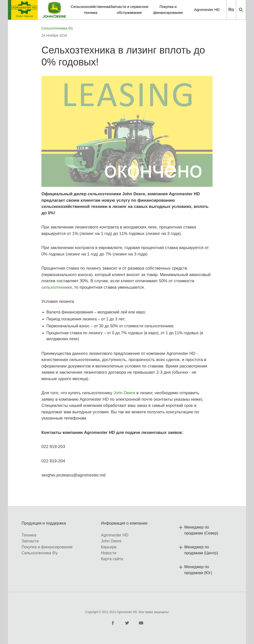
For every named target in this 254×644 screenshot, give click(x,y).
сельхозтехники (57, 287)
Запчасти (30, 541)
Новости (109, 553)
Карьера (109, 547)
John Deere (124, 393)
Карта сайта (112, 559)
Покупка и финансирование (47, 547)
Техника (29, 535)
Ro (231, 10)
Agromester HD (207, 10)
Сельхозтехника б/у (57, 28)
